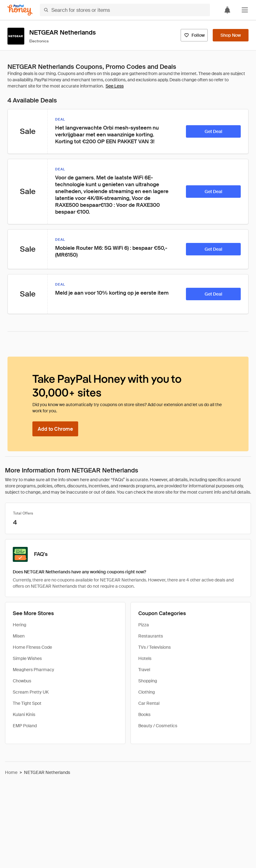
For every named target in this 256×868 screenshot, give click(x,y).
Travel (144, 670)
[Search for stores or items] (125, 10)
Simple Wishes (27, 658)
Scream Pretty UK (31, 692)
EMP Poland (25, 726)
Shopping (148, 681)
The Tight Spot (27, 703)
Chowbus (22, 681)
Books (144, 714)
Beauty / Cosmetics (158, 726)
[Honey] (20, 10)
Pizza (144, 625)
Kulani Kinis (24, 714)
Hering (19, 625)
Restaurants (151, 636)
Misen (19, 636)
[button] (245, 10)
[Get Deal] (213, 131)
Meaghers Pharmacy (33, 670)
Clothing (147, 692)
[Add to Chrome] (55, 429)
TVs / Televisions (154, 647)
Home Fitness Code (32, 647)
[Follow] (194, 35)
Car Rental (149, 703)
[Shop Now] (231, 35)
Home (11, 772)
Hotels (145, 658)
